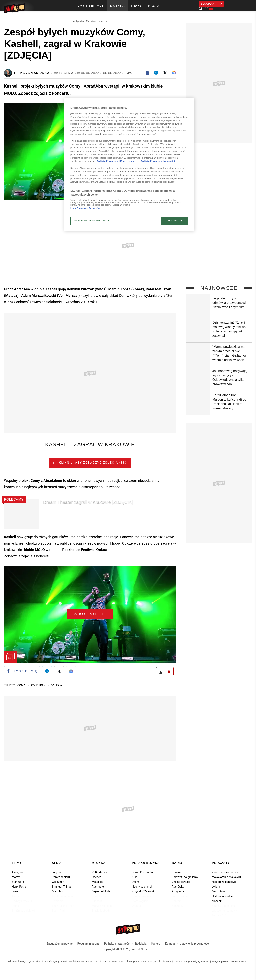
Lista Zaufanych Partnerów (85, 208)
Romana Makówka (32, 73)
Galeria (56, 686)
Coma (22, 686)
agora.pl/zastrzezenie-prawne (230, 962)
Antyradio (78, 21)
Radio (177, 863)
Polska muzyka (146, 863)
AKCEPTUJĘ (175, 221)
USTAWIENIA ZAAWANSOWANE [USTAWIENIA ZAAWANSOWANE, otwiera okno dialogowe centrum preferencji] (91, 221)
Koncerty (102, 21)
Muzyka (90, 21)
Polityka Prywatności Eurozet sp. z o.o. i (119, 161)
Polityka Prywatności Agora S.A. (158, 161)
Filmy (17, 863)
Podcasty (221, 863)
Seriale (59, 863)
